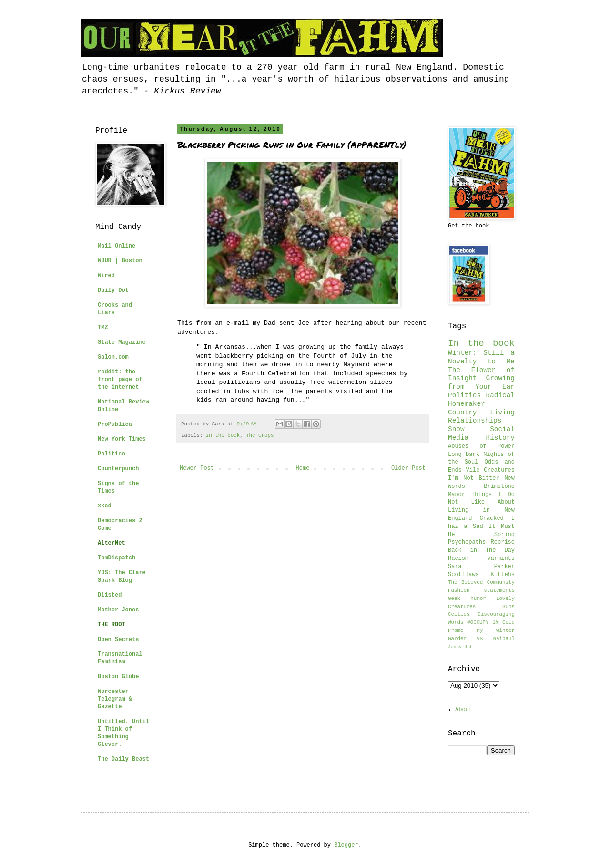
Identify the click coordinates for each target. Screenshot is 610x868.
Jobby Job (460, 647)
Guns (508, 607)
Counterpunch (118, 469)
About (464, 710)
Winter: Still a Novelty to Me (481, 357)
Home (303, 468)
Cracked (491, 518)
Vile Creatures (490, 470)
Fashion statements (481, 590)
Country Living (481, 413)
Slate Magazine (122, 342)
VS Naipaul (496, 639)
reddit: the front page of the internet (120, 380)
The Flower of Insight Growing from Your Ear (481, 379)
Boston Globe (118, 677)
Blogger (346, 845)
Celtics (459, 614)
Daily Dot (113, 290)
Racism (458, 558)
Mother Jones (118, 610)
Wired (106, 276)
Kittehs (503, 575)
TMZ (103, 328)
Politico (112, 454)
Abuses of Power (481, 446)
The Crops (260, 435)
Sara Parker (481, 567)
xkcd (105, 506)
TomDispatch (117, 558)
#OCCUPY (478, 622)
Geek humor (467, 599)
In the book (223, 435)
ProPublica (115, 424)
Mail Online (117, 246)
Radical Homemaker (481, 400)
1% (495, 622)
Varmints (501, 558)
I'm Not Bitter (474, 478)
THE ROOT (112, 625)
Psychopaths (467, 542)
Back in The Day (481, 550)
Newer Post (197, 468)
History (500, 438)
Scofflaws (463, 575)
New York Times (122, 439)
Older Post (408, 468)
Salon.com (113, 357)
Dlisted (110, 595)
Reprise (503, 542)
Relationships (475, 421)
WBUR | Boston (120, 261)
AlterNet (112, 543)
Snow (456, 429)
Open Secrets (118, 640)
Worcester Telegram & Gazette (115, 699)
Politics (464, 395)
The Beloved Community (481, 582)
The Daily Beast (123, 759)
